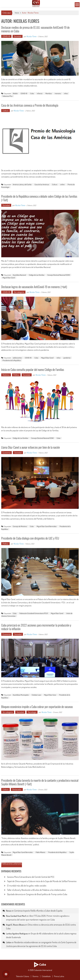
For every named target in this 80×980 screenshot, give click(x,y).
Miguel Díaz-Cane (50, 695)
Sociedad (18, 36)
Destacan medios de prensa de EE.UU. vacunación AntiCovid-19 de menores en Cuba (35, 29)
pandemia (67, 358)
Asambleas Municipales (21, 695)
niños (58, 358)
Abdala (15, 93)
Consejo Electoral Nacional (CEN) (59, 275)
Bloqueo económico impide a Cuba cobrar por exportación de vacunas (37, 707)
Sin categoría (19, 292)
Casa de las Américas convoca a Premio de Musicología (30, 105)
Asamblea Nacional (19, 275)
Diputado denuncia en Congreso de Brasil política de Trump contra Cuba (37, 894)
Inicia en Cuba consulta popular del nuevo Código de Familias (33, 369)
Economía (7, 453)
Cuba (32, 93)
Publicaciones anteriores (12, 864)
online (62, 184)
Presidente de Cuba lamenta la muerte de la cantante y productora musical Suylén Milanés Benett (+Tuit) (40, 782)
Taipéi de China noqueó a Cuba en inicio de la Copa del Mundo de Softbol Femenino (42, 881)
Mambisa (49, 93)
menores (58, 93)
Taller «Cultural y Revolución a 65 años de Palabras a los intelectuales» (37, 890)
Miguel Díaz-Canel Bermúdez (47, 526)
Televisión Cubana (23, 976)
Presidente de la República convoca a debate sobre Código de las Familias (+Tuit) (39, 198)
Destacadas (17, 789)
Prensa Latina (59, 976)
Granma (35, 976)
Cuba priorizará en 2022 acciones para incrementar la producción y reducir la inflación (36, 627)
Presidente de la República (12, 360)
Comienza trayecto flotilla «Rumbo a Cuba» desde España (38, 911)
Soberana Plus (8, 96)
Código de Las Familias (37, 275)
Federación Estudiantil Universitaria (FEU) (34, 613)
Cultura (6, 111)
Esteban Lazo (36, 695)
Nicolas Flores (31, 36)
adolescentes (17, 358)
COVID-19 (6, 36)
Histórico (6, 375)
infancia (40, 93)
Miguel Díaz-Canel (9, 278)
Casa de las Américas (42, 184)
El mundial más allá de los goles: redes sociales (27, 886)
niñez (66, 93)
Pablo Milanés (40, 852)
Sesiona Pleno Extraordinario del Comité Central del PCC (31, 877)
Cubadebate (46, 976)
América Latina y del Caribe (22, 184)
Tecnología (32, 712)
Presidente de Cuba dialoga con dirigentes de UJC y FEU (30, 538)
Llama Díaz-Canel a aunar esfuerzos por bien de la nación (31, 447)
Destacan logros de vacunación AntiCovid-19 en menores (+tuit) (34, 287)
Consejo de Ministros (20, 526)
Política (16, 375)
